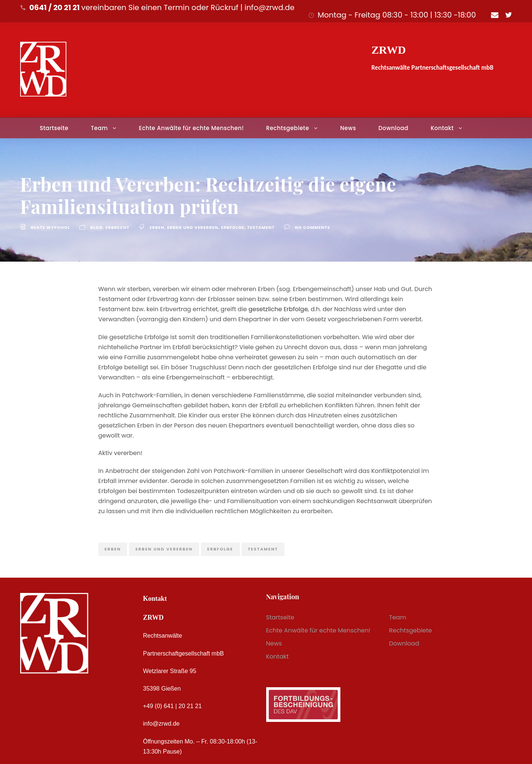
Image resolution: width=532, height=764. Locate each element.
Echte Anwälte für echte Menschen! (191, 128)
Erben (157, 227)
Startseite (54, 128)
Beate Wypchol (51, 227)
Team (99, 128)
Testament (261, 227)
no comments (313, 227)
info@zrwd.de (161, 724)
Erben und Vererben (193, 227)
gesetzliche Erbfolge (278, 309)
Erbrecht (117, 227)
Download (393, 128)
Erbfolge (233, 227)
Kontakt (442, 128)
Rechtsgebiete (288, 128)
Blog (97, 227)
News (348, 128)
